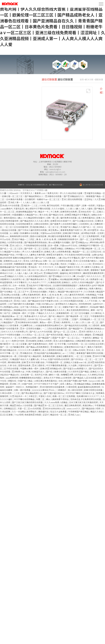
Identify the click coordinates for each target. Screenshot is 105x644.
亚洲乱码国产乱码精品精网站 (48, 353)
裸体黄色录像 (14, 362)
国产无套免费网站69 (38, 344)
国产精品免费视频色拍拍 (36, 242)
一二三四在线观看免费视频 (55, 328)
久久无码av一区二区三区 (34, 335)
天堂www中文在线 (69, 245)
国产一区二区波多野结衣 (92, 239)
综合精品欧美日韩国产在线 (72, 279)
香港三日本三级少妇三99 (28, 270)
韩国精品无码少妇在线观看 (27, 310)
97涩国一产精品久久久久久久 (42, 313)
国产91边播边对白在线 (83, 221)
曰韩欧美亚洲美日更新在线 (88, 341)
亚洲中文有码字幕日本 (26, 288)
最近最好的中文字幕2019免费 (76, 270)
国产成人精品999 (57, 316)
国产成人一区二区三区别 (12, 249)
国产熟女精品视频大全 (32, 393)
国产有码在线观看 (55, 335)
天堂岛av (100, 205)
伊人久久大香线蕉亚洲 (33, 252)
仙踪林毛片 (98, 304)
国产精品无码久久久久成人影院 (35, 221)
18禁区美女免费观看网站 (46, 381)
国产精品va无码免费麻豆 (38, 347)
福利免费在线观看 (69, 218)
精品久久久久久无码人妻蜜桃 (78, 335)
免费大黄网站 (96, 288)
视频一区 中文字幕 (57, 344)
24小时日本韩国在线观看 (72, 301)
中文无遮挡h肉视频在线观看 (78, 255)
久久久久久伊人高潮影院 (30, 350)
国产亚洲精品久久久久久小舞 (62, 276)
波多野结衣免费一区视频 (93, 233)
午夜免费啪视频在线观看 (35, 245)
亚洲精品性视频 (51, 273)
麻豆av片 (38, 273)
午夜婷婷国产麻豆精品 (79, 412)
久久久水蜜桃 (58, 209)
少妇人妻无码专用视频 (74, 295)
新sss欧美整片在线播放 (59, 242)
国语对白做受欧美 (38, 236)
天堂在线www (8, 288)
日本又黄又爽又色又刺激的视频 (84, 402)
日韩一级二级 (53, 218)
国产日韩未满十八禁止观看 (47, 264)
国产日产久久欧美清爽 (46, 258)
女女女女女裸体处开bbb (43, 390)
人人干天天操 (91, 301)
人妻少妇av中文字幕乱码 (69, 258)
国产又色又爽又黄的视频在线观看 (28, 402)
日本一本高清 (19, 285)
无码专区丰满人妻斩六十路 (47, 375)
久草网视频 (71, 387)
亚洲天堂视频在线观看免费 (52, 387)
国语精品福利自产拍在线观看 (14, 267)
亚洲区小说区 (20, 301)
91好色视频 (73, 344)
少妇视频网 (84, 224)
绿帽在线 (12, 381)
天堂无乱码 (19, 209)
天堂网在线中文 (86, 365)
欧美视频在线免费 (69, 212)
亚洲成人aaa (74, 415)
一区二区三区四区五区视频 (92, 344)
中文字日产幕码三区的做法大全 (80, 393)
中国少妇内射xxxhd (45, 304)
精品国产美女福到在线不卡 (70, 292)
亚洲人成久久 (16, 245)
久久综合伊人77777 (38, 282)
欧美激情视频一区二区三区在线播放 (73, 313)
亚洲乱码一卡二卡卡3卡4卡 (41, 267)
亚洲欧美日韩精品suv (94, 328)
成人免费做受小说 (95, 279)
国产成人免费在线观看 (57, 372)
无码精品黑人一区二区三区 (92, 319)
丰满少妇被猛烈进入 (35, 372)
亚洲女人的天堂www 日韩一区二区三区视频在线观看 (48, 261)
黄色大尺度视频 (95, 347)
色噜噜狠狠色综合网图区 (31, 378)
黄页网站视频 (53, 205)
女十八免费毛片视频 (15, 341)
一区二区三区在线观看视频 (16, 227)
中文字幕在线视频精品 (24, 399)
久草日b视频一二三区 (10, 393)
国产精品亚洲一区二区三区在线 (57, 298)
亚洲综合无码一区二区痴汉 (91, 212)
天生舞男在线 (27, 325)
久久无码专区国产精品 (79, 372)
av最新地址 (83, 288)
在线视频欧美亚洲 (24, 224)
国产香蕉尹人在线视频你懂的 (64, 224)
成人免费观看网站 (87, 218)
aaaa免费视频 (12, 378)
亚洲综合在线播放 (39, 292)
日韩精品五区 (10, 408)
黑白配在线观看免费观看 (60, 236)
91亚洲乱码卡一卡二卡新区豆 (24, 396)
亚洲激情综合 (57, 347)
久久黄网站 (96, 313)
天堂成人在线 (45, 396)
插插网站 (64, 273)
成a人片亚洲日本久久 (51, 270)
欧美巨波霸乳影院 (65, 356)
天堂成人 (53, 292)
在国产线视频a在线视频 (59, 359)
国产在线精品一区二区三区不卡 (15, 292)
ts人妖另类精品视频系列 (36, 276)
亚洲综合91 (98, 264)
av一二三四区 (69, 353)
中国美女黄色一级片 (30, 368)
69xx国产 (81, 276)
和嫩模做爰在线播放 (23, 264)
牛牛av (44, 359)
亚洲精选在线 (27, 353)
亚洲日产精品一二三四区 (23, 239)
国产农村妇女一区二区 (82, 359)
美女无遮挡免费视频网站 (78, 310)
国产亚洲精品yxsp (80, 242)
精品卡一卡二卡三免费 (49, 212)
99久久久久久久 (94, 276)
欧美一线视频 (89, 205)
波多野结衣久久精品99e (66, 304)
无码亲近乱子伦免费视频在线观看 (86, 399)
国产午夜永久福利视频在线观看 (33, 230)
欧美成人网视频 (45, 341)
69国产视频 (27, 384)
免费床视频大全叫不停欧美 (92, 285)
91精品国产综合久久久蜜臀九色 (25, 359)
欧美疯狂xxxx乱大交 (13, 261)
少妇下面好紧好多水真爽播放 (21, 304)
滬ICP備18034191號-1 (56, 185)
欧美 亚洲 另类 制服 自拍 (33, 362)
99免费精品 (91, 295)
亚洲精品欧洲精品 (83, 384)
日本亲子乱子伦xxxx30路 (39, 319)
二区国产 (74, 319)
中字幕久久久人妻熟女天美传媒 (31, 255)
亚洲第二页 (15, 384)
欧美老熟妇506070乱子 (75, 347)
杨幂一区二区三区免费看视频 (86, 236)
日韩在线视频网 (42, 224)
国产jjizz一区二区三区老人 (66, 332)
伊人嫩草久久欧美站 (91, 267)
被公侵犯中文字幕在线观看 (38, 209)
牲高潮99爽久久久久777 (88, 396)
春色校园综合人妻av (13, 218)
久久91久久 (71, 288)
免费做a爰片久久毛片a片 (36, 316)
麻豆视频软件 (76, 273)
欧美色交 (66, 282)
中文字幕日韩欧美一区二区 (88, 249)
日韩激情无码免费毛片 (68, 239)
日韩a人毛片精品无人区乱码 (51, 288)
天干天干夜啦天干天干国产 (47, 384)
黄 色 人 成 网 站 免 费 (46, 239)
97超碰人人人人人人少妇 (80, 264)
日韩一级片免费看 (22, 390)
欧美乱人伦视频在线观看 (12, 242)
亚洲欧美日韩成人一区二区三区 (45, 227)
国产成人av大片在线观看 (41, 332)
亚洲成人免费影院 (62, 322)
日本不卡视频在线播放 (11, 335)
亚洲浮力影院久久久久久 (91, 332)
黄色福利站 (44, 412)
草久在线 (43, 215)
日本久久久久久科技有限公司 (15, 332)
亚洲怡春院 (31, 341)
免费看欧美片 (32, 387)
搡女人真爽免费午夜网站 (58, 399)
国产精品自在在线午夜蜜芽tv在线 (43, 301)
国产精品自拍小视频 (91, 408)
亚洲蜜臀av (54, 279)
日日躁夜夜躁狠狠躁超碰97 (66, 285)
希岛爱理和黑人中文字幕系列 (14, 282)
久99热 (42, 205)
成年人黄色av (67, 384)
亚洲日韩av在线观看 (11, 295)
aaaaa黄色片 (7, 209)
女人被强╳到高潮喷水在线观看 (24, 233)
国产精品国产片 (76, 328)
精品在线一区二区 (59, 415)
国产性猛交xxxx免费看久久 (76, 368)
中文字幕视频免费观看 (57, 365)
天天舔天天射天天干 (32, 298)
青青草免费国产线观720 (72, 230)
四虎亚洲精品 (57, 249)
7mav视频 (19, 415)
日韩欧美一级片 (19, 313)
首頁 (82, 82)
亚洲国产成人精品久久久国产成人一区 (78, 227)
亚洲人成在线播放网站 (64, 341)
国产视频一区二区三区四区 (37, 249)
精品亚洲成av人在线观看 (21, 405)
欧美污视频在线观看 (93, 390)
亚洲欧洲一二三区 (30, 205)
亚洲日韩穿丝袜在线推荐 (27, 322)
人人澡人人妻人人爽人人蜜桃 (79, 209)
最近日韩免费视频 (73, 405)
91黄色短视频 (54, 282)
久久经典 (73, 365)
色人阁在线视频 (75, 390)
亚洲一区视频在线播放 (31, 328)
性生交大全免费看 (59, 412)
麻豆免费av (54, 230)
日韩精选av (70, 249)
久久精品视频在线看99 (34, 218)
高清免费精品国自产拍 (27, 212)
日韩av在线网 (79, 350)
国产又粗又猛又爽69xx (54, 393)
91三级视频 (94, 325)
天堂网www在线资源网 (51, 233)
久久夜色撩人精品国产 (94, 292)
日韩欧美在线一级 (8, 356)
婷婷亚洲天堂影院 (55, 255)
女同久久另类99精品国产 (83, 282)
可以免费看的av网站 (9, 307)
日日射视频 (5, 215)
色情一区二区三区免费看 (64, 396)
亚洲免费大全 (18, 372)
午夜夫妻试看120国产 (71, 205)
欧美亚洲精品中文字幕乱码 (78, 215)
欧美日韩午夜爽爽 (71, 233)
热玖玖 (64, 264)
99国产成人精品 (25, 381)
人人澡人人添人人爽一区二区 (85, 322)
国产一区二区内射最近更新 (13, 347)
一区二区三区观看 (60, 319)
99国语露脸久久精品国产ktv (25, 215)
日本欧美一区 (27, 375)
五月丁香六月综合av (30, 307)
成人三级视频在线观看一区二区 (57, 350)
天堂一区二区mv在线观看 (30, 408)
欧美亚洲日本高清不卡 (61, 221)
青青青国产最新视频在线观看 (90, 353)
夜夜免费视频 (85, 304)
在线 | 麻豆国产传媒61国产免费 (73, 381)
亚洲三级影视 (39, 365)
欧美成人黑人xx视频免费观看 (58, 252)
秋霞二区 (41, 399)
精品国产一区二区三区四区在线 (87, 252)
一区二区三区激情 (83, 356)
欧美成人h (95, 372)
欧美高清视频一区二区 (51, 307)
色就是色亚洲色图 (33, 415)
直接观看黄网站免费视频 (89, 387)
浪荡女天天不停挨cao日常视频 (58, 378)
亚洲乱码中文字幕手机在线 (39, 285)
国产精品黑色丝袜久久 (37, 279)
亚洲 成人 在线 (94, 350)
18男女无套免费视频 (31, 295)
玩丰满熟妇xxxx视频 (28, 338)
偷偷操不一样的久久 (15, 387)
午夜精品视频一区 (54, 362)
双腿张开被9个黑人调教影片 (76, 307)
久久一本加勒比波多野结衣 (24, 412)
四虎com (4, 236)
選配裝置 (99, 82)
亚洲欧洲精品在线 (8, 350)
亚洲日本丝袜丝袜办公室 (54, 408)
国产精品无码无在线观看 (76, 325)
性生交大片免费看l (81, 298)
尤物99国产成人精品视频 (30, 356)
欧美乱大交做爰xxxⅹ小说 (76, 362)
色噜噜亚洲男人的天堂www (74, 375)
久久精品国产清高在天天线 (67, 267)
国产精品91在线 (56, 215)
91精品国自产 (8, 322)
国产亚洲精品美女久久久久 (53, 310)
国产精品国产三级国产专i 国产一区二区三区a (59, 338)
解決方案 (89, 82)
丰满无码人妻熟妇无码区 (15, 319)
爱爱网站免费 (25, 365)
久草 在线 (12, 365)
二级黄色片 (61, 390)
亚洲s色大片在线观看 (10, 205)
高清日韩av (88, 405)
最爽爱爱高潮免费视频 (94, 273)
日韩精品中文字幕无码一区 (91, 245)
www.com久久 (74, 408)
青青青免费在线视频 (19, 236)
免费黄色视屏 (49, 356)
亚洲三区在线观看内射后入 (86, 261)
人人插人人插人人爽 (24, 273)
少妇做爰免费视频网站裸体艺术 (49, 325)
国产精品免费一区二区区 (78, 316)
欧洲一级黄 (53, 245)
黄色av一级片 (46, 322)
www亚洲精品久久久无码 (12, 276)
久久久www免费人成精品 (56, 402)
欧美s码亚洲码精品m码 (51, 368)
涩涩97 (46, 415)
